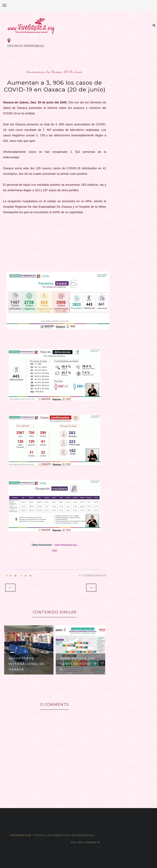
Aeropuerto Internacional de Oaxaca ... (27, 664)
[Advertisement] (55, 244)
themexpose (20, 835)
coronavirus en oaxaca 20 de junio (55, 72)
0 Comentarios (92, 575)
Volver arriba (85, 842)
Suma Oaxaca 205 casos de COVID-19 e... (79, 664)
